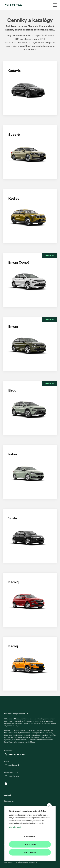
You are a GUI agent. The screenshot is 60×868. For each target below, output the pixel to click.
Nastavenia (30, 836)
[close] (49, 806)
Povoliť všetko (30, 852)
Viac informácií (15, 827)
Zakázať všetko (30, 844)
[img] (14, 5)
